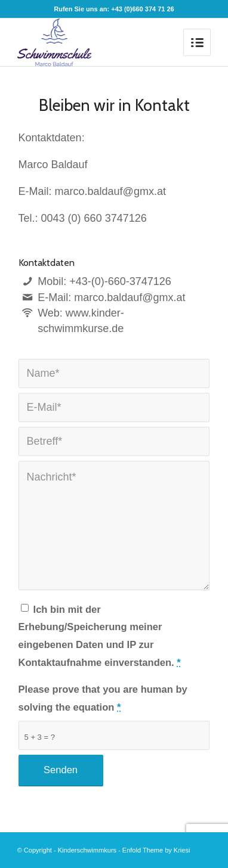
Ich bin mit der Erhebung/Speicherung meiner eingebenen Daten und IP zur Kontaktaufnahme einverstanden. (100, 636)
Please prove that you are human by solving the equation (103, 698)
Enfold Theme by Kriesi (156, 850)
